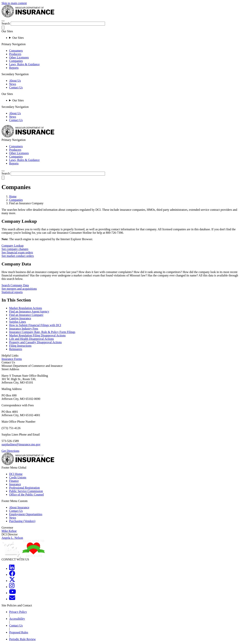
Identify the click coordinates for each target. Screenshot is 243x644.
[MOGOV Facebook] (12, 575)
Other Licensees (19, 57)
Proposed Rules (19, 632)
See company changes (15, 249)
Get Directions (10, 451)
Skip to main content (14, 3)
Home (13, 196)
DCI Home (16, 474)
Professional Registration (24, 488)
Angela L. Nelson (12, 538)
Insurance (15, 484)
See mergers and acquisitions (19, 289)
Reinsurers (16, 349)
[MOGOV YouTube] (13, 593)
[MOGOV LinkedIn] (12, 569)
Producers (15, 54)
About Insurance (19, 507)
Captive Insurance (20, 318)
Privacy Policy (18, 612)
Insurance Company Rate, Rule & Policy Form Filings (42, 332)
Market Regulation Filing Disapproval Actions (37, 335)
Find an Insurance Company (26, 315)
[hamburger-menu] (3, 21)
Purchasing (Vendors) (22, 521)
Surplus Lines (17, 322)
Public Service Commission (26, 491)
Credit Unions (18, 477)
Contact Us (16, 87)
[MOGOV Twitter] (12, 581)
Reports (14, 68)
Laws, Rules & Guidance (24, 64)
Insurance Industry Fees (24, 329)
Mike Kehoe (9, 531)
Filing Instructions (20, 346)
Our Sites (18, 38)
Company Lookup (13, 246)
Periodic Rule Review (22, 639)
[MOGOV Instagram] (12, 587)
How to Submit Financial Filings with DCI (35, 325)
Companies (16, 61)
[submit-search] (3, 28)
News (13, 84)
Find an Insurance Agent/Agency (29, 311)
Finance (14, 481)
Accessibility (17, 619)
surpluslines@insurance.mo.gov (21, 444)
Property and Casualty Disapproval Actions (35, 342)
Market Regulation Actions (26, 308)
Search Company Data (15, 285)
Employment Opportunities (26, 514)
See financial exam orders (17, 252)
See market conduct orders (18, 256)
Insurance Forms (12, 359)
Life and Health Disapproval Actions (32, 339)
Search (6, 23)
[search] (3, 171)
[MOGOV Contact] (12, 599)
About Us (15, 81)
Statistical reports (12, 292)
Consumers (16, 51)
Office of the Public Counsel (26, 494)
